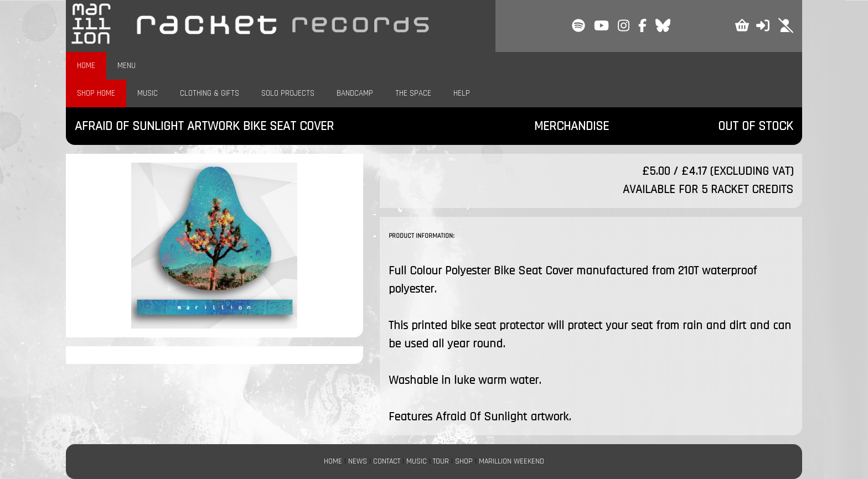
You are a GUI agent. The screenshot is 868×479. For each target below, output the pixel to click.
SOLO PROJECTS (288, 93)
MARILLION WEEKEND (512, 461)
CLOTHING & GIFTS (210, 93)
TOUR (441, 461)
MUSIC (148, 93)
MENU (126, 66)
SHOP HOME (96, 93)
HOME (86, 66)
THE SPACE (413, 93)
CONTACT (387, 461)
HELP (462, 93)
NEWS (358, 461)
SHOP (464, 461)
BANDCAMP (355, 93)
